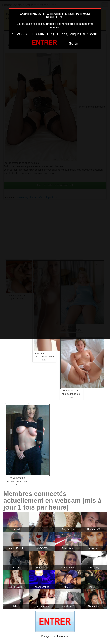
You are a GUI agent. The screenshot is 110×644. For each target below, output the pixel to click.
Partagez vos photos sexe (55, 636)
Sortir (73, 43)
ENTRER (44, 42)
